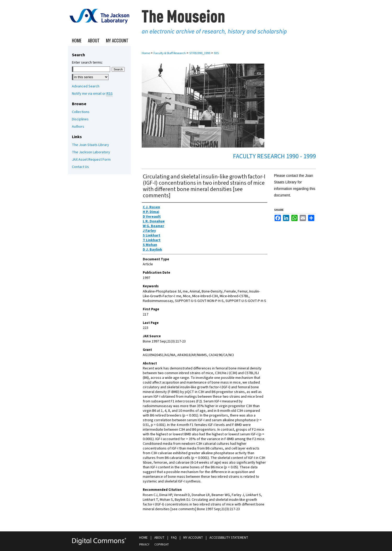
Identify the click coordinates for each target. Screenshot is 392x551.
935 (216, 53)
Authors (78, 127)
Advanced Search (86, 86)
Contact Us (80, 167)
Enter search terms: (87, 63)
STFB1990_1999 (200, 53)
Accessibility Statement (229, 538)
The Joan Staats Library (90, 145)
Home (146, 53)
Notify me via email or (92, 94)
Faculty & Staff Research (170, 53)
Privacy (144, 545)
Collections (81, 112)
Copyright (161, 545)
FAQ (174, 538)
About (159, 538)
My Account (193, 538)
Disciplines (80, 119)
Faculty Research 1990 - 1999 (274, 156)
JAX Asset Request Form (91, 160)
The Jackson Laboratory (91, 152)
